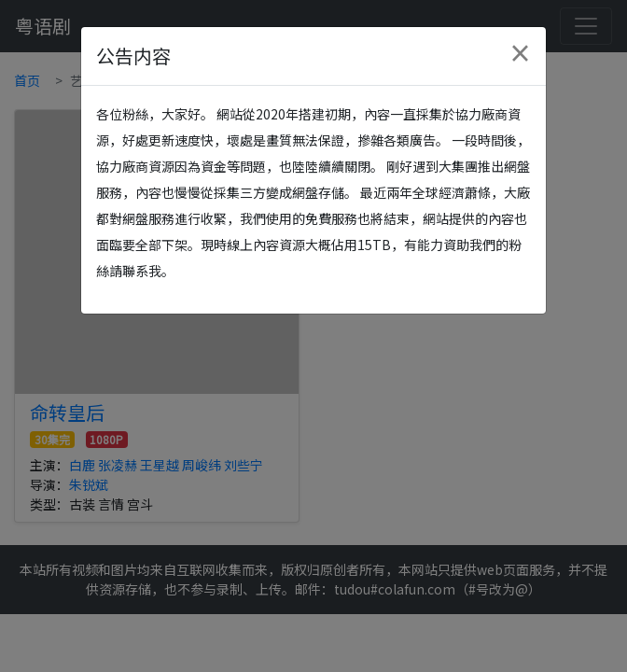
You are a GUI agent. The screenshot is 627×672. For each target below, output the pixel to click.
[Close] (520, 53)
